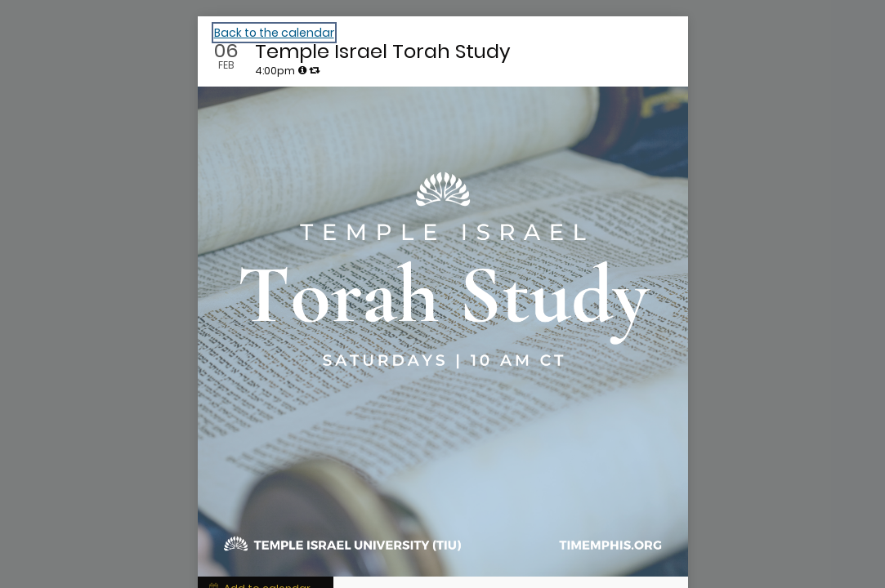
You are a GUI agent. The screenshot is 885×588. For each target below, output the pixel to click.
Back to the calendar (274, 33)
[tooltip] (302, 70)
